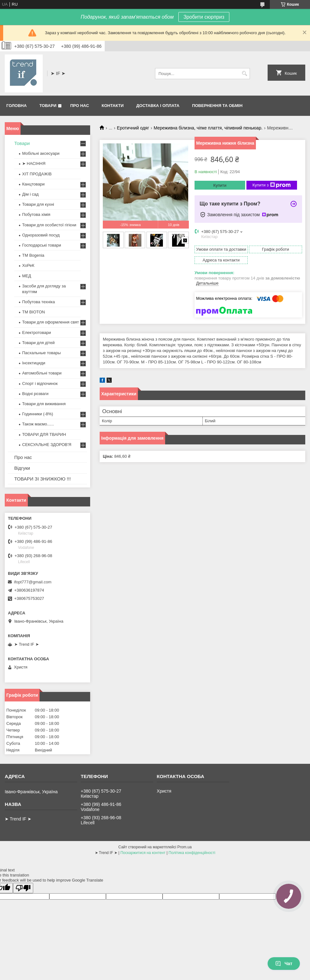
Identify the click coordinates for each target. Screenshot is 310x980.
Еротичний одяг (133, 128)
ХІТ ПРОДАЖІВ (37, 174)
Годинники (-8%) (38, 414)
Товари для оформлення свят (50, 322)
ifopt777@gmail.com (33, 582)
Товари (48, 106)
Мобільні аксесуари (41, 153)
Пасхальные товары (41, 353)
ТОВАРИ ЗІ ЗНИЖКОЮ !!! (43, 479)
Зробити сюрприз (204, 17)
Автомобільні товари (42, 373)
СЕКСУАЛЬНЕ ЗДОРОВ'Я (47, 445)
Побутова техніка (38, 302)
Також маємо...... (38, 424)
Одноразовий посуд (41, 235)
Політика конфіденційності (192, 853)
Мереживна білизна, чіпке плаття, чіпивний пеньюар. (208, 128)
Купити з (272, 185)
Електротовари (37, 333)
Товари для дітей (38, 343)
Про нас (80, 106)
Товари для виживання (44, 404)
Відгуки (22, 468)
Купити (220, 185)
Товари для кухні (38, 204)
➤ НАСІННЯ (34, 163)
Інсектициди (34, 363)
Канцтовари (33, 184)
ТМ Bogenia (33, 255)
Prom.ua (185, 847)
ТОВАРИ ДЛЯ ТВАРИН (44, 434)
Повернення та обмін (217, 106)
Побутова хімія (36, 214)
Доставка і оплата (158, 106)
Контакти (113, 106)
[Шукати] (244, 74)
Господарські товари (42, 245)
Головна (16, 106)
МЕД (27, 276)
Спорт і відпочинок (40, 383)
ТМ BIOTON (34, 312)
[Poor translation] (23, 888)
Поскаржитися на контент (143, 853)
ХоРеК (28, 265)
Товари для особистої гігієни (49, 225)
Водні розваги (35, 394)
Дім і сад (30, 194)
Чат (284, 964)
